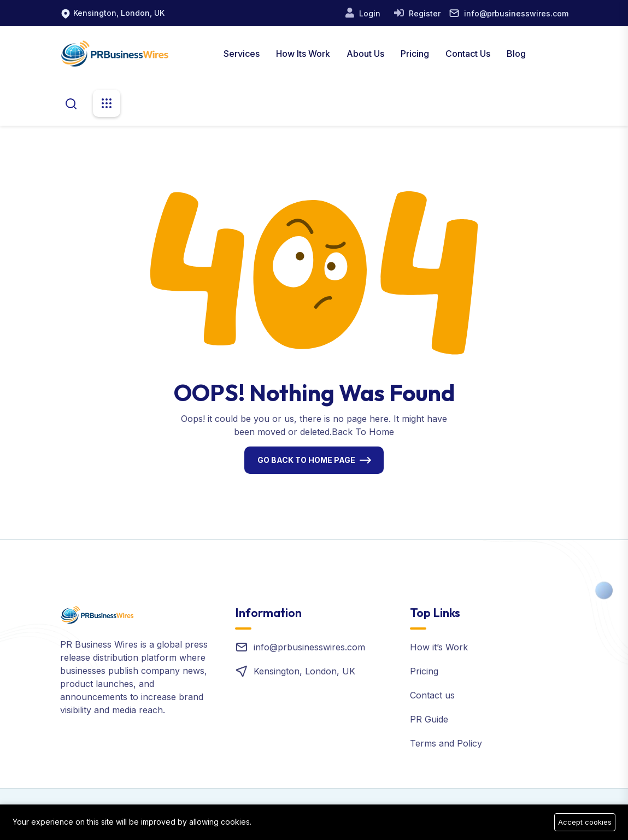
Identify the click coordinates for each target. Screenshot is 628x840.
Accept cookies (585, 822)
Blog (516, 54)
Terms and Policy (446, 743)
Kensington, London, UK (119, 13)
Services (242, 54)
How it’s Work (439, 647)
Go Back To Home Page (306, 460)
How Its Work (303, 54)
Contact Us (468, 54)
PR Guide (429, 719)
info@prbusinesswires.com (516, 13)
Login (369, 13)
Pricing (415, 54)
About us (365, 54)
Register (424, 13)
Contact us (432, 695)
